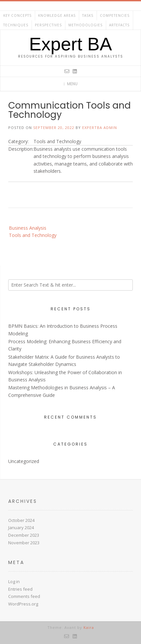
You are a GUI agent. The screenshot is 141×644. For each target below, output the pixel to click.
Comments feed (24, 596)
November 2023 (24, 543)
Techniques (16, 25)
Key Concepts (17, 15)
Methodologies (85, 25)
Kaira (89, 627)
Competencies (115, 15)
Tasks (88, 15)
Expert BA (70, 44)
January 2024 (21, 528)
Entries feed (20, 589)
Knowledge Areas (57, 15)
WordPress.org (23, 604)
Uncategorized (24, 461)
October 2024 (21, 520)
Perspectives (48, 25)
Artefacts (119, 25)
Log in (14, 581)
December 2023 (24, 535)
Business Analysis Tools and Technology (33, 232)
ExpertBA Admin (100, 128)
